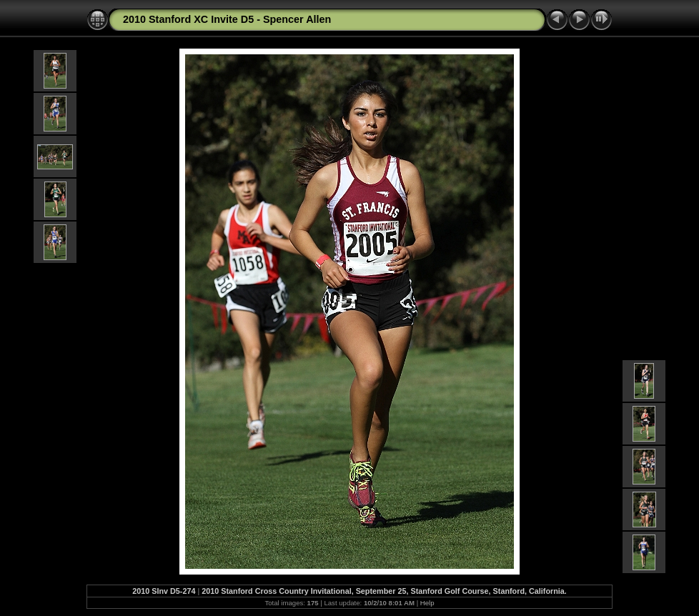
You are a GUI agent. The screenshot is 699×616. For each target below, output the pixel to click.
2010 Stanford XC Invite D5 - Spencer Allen (227, 19)
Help (427, 603)
